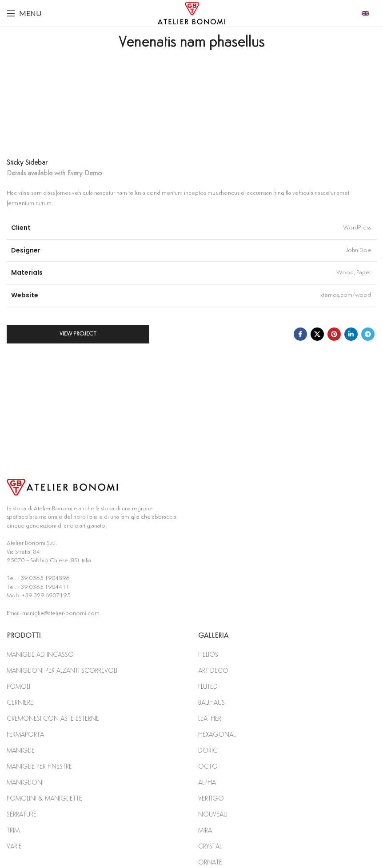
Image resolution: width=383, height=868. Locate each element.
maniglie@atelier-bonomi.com (61, 613)
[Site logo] (191, 13)
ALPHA (207, 783)
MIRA (205, 831)
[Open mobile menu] (24, 13)
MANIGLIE (21, 751)
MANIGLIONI (25, 783)
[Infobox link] (369, 13)
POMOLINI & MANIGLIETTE (44, 799)
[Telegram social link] (368, 334)
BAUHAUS (211, 703)
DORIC (208, 751)
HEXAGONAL (217, 735)
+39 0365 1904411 (43, 587)
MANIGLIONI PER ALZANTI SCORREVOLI (62, 671)
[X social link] (317, 334)
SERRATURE (22, 815)
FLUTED (208, 687)
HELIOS (208, 655)
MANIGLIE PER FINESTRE (39, 767)
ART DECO (213, 671)
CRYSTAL (210, 846)
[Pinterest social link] (334, 334)
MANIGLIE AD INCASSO (40, 655)
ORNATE (210, 862)
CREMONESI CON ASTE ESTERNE (53, 719)
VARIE (14, 846)
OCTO (208, 767)
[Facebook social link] (300, 334)
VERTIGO (211, 799)
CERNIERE (20, 703)
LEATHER (210, 719)
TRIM (13, 831)
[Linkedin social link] (351, 334)
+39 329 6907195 (46, 596)
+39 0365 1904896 (43, 578)
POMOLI (18, 687)
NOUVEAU (213, 815)
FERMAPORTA (25, 735)
